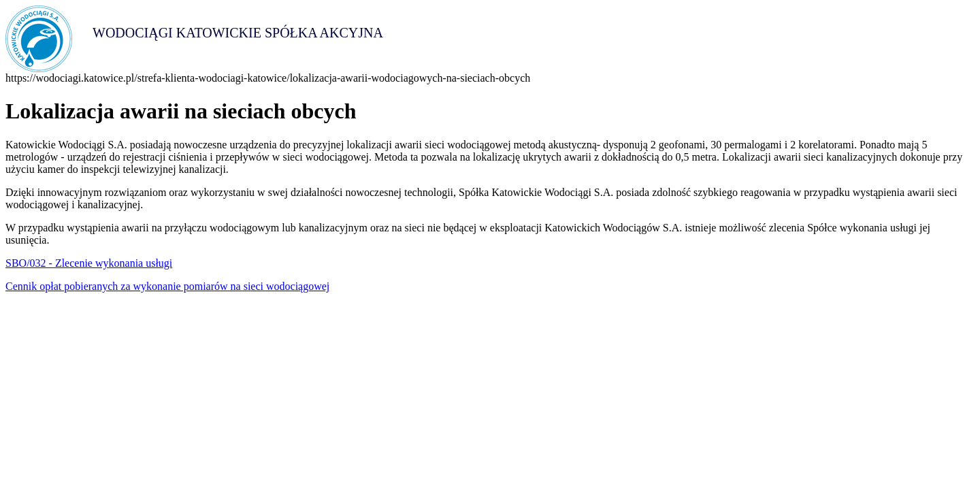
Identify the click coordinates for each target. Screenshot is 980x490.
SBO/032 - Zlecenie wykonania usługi (89, 263)
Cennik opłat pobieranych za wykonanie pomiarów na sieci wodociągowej (167, 286)
